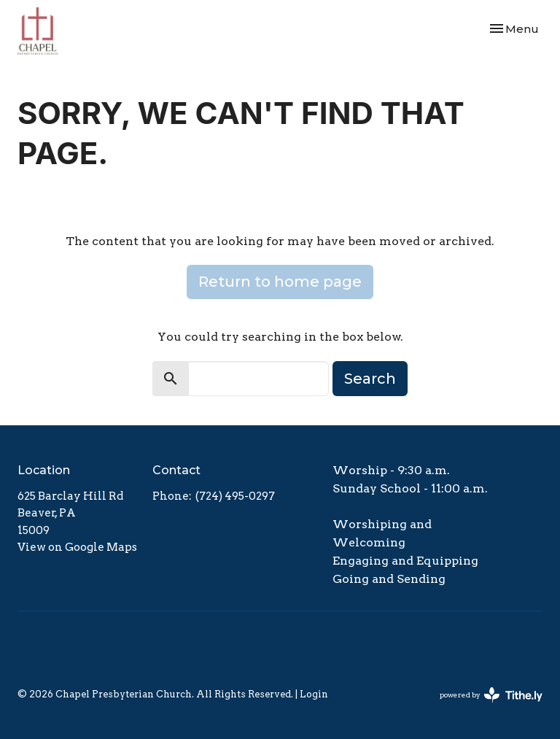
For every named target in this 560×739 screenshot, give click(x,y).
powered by (491, 695)
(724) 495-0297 (235, 496)
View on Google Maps (77, 547)
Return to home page (280, 282)
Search (370, 379)
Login (314, 694)
